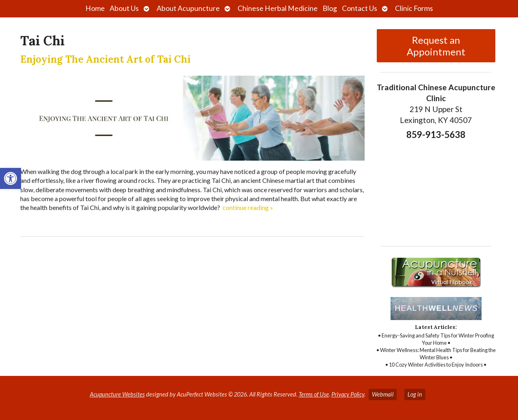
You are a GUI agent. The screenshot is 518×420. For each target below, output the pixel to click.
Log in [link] (415, 394)
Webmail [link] (383, 394)
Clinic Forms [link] (414, 8)
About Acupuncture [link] (188, 8)
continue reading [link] (248, 207)
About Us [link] (124, 8)
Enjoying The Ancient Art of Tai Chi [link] (105, 59)
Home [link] (95, 8)
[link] (11, 178)
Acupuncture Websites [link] (117, 394)
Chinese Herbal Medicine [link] (278, 8)
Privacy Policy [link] (348, 394)
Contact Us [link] (360, 8)
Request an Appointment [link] (436, 46)
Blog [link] (330, 8)
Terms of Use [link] (314, 394)
